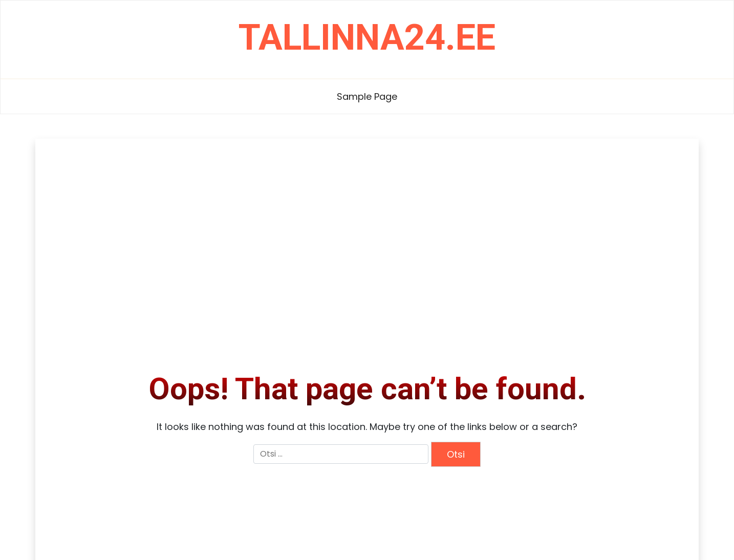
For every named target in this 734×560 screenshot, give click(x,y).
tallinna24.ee (367, 37)
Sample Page (367, 96)
